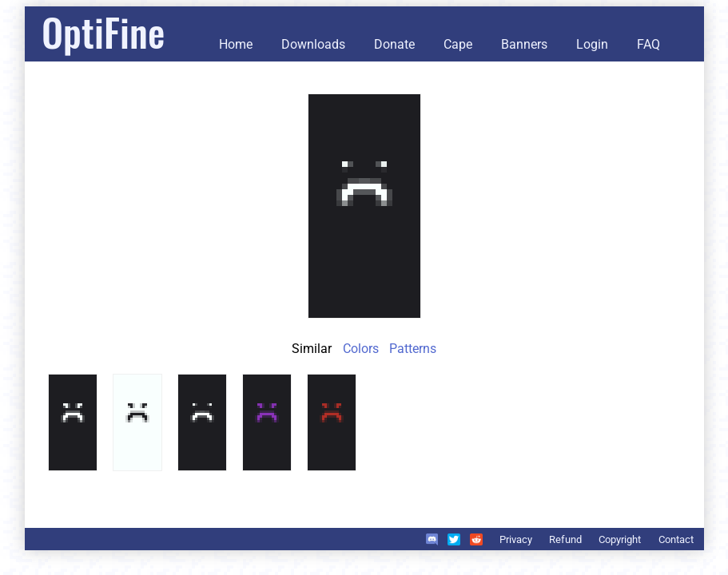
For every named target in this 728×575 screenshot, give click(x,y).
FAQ (648, 44)
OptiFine (103, 32)
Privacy (516, 539)
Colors (361, 349)
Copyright (620, 539)
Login (592, 44)
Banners (524, 44)
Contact (676, 539)
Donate (394, 44)
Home (236, 44)
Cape (458, 44)
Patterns (413, 349)
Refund (565, 539)
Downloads (313, 44)
